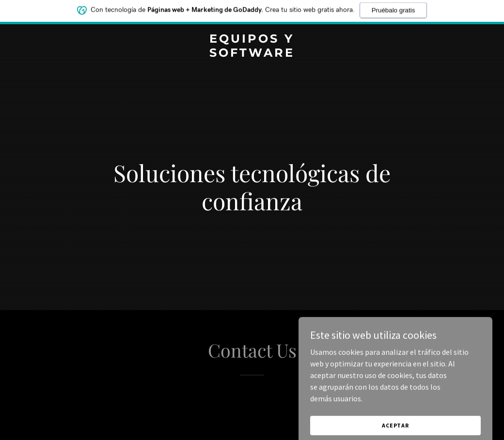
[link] (252, 54)
